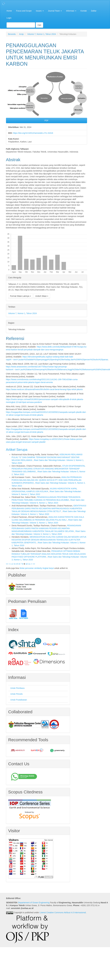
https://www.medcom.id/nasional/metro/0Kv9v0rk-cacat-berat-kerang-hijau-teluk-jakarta (44, 389)
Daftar (94, 11)
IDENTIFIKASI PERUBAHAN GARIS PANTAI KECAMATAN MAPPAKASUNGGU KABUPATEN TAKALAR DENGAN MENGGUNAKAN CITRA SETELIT (49, 508)
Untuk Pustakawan (19, 700)
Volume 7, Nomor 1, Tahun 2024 (42, 34)
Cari (39, 25)
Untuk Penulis (17, 694)
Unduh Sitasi (42, 296)
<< (7, 564)
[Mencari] (21, 25)
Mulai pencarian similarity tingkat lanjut (37, 568)
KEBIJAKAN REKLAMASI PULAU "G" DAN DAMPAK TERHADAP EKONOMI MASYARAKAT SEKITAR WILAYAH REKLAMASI (47, 457)
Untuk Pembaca (18, 688)
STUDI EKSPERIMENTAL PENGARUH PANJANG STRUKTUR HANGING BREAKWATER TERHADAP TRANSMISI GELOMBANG (48, 469)
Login (9, 18)
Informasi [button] (71, 11)
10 (27, 564)
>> (34, 564)
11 (29, 564)
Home (9, 11)
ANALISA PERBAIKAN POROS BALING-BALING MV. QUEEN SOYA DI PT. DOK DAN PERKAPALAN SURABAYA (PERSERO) (47, 480)
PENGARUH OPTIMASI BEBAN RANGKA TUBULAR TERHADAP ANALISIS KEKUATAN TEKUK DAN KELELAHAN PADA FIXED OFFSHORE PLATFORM (49, 554)
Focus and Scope (24, 11)
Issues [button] (40, 11)
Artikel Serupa (17, 450)
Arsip (21, 34)
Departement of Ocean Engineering (34, 903)
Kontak (84, 11)
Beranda (12, 34)
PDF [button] (47, 121)
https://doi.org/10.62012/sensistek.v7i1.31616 (33, 133)
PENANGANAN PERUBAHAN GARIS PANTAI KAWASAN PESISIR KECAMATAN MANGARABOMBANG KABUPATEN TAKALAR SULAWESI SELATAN (46, 528)
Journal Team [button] (55, 11)
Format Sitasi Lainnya (21, 296)
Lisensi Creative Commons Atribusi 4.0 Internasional (63, 912)
